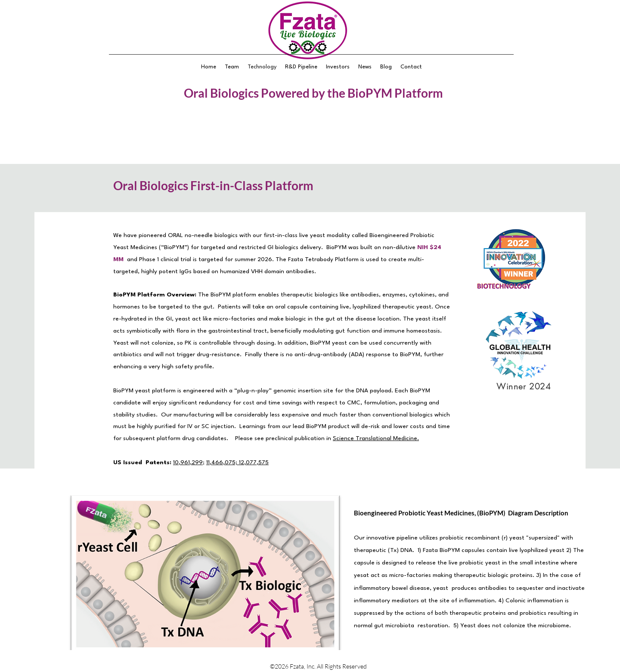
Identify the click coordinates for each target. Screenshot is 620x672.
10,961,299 (188, 462)
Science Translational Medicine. (376, 438)
